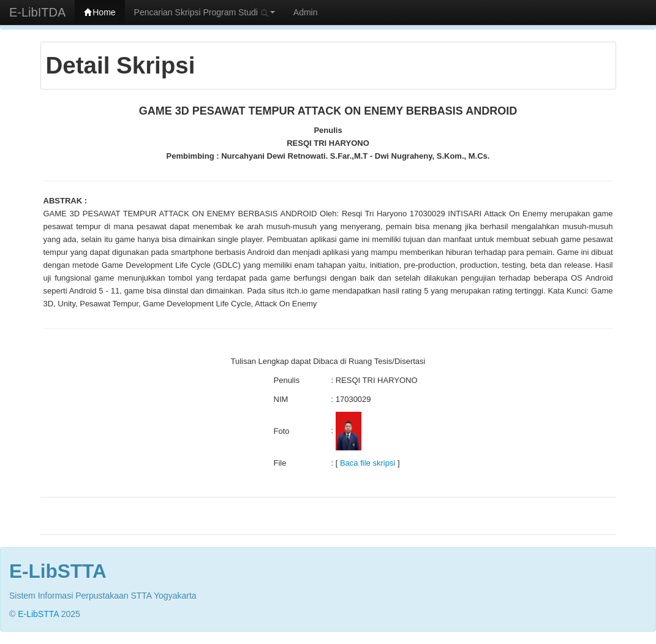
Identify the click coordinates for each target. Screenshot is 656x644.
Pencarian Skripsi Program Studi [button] (205, 12)
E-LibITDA (37, 12)
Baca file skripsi (368, 463)
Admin (306, 12)
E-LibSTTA (38, 614)
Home (100, 12)
